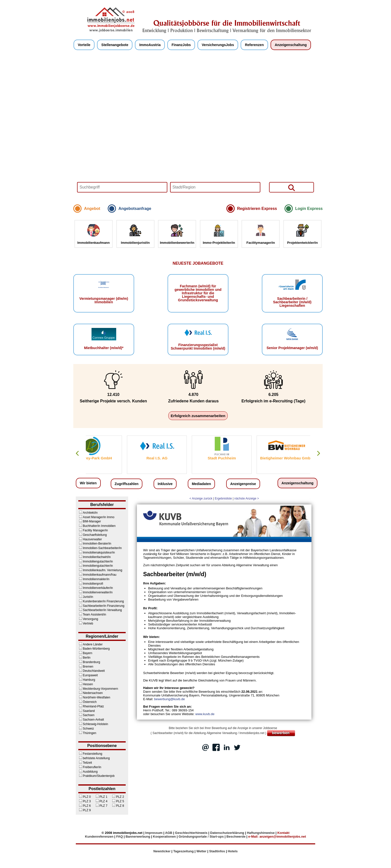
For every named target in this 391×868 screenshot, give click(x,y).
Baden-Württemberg (94, 649)
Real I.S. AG (181, 458)
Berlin (84, 658)
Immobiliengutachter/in (96, 561)
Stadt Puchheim (245, 458)
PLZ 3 (85, 801)
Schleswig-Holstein (93, 724)
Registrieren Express (257, 209)
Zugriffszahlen (127, 484)
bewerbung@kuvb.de (169, 699)
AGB (169, 833)
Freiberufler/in (90, 767)
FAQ (120, 837)
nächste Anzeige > (247, 498)
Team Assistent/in (92, 615)
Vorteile (84, 45)
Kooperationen (164, 837)
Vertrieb (86, 623)
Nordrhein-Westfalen (94, 697)
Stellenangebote (115, 45)
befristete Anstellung (94, 758)
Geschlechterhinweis (191, 833)
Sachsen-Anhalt (91, 720)
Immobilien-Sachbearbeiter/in (100, 548)
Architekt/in (88, 513)
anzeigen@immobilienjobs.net (283, 837)
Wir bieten (88, 483)
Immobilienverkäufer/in (96, 588)
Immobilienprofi (91, 584)
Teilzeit (85, 763)
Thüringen (87, 733)
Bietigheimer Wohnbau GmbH (310, 458)
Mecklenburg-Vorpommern (98, 689)
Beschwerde (236, 837)
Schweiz (86, 729)
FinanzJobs (181, 45)
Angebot (92, 209)
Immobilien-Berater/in (95, 544)
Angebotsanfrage (135, 209)
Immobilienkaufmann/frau (97, 575)
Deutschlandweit (92, 671)
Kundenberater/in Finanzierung (101, 601)
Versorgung (88, 619)
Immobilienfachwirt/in (95, 557)
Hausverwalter (90, 539)
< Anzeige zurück (201, 498)
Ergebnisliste (223, 498)
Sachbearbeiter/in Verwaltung (100, 610)
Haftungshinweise (261, 833)
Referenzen (254, 45)
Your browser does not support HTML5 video (198, 128)
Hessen (86, 684)
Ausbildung (88, 772)
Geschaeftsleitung (93, 535)
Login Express (309, 209)
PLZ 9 (85, 810)
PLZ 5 (118, 801)
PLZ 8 (118, 806)
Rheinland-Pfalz (91, 706)
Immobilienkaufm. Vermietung (100, 570)
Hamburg (87, 680)
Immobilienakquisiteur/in (97, 553)
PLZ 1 (101, 797)
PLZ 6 (85, 806)
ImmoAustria (150, 45)
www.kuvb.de (205, 714)
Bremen (86, 667)
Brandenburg (89, 662)
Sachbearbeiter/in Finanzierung (101, 606)
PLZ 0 (85, 797)
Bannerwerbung (138, 837)
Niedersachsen (91, 693)
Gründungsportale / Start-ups (201, 837)
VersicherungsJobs (218, 45)
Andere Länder (90, 644)
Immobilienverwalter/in (95, 592)
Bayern (85, 653)
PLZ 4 (101, 801)
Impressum (154, 833)
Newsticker (162, 851)
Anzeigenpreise (243, 484)
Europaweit (88, 675)
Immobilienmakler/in (94, 579)
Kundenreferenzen (99, 837)
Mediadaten (201, 484)
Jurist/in (86, 597)
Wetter (201, 851)
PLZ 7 (101, 806)
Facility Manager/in (93, 530)
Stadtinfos (217, 851)
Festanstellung (90, 754)
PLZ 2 (118, 797)
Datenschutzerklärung (227, 833)
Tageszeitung (184, 851)
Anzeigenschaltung (291, 45)
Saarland (87, 711)
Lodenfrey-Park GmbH (116, 458)
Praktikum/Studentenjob (96, 776)
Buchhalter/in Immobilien (97, 526)
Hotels (233, 851)
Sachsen (86, 715)
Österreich (87, 702)
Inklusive (165, 484)
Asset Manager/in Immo (96, 517)
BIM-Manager (90, 521)
